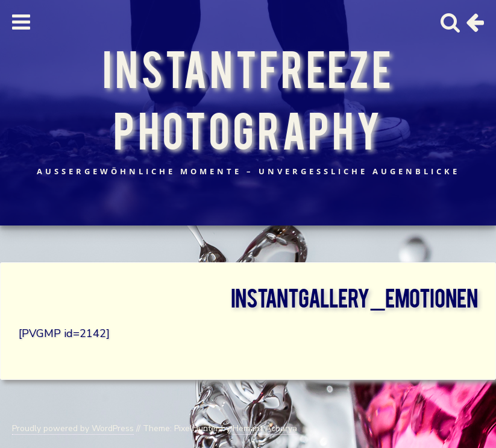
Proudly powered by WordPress (73, 428)
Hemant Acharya (265, 428)
